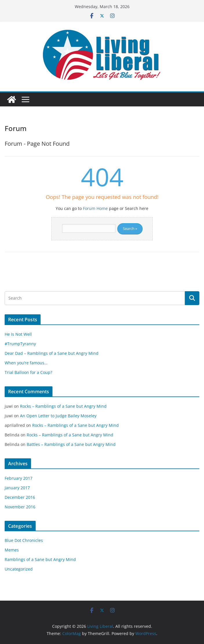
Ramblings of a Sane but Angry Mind (40, 559)
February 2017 (19, 478)
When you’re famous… (26, 363)
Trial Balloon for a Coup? (28, 372)
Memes (12, 550)
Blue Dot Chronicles (24, 540)
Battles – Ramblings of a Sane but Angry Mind (71, 444)
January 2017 (17, 488)
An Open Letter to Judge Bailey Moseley (58, 416)
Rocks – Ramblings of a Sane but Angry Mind (63, 406)
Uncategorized (19, 569)
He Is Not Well (18, 334)
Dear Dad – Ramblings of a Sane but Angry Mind (52, 353)
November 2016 (20, 507)
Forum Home (95, 208)
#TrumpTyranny (20, 344)
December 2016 (20, 497)
